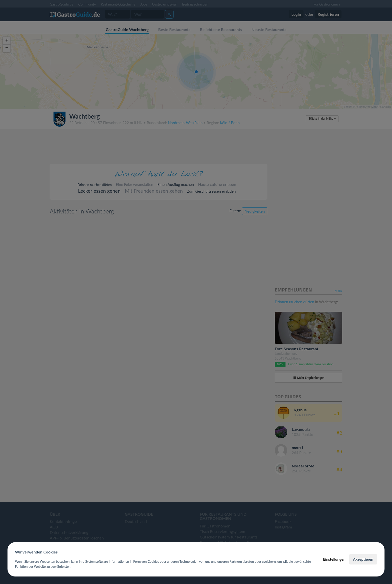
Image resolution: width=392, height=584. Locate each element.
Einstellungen (334, 559)
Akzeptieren (363, 559)
